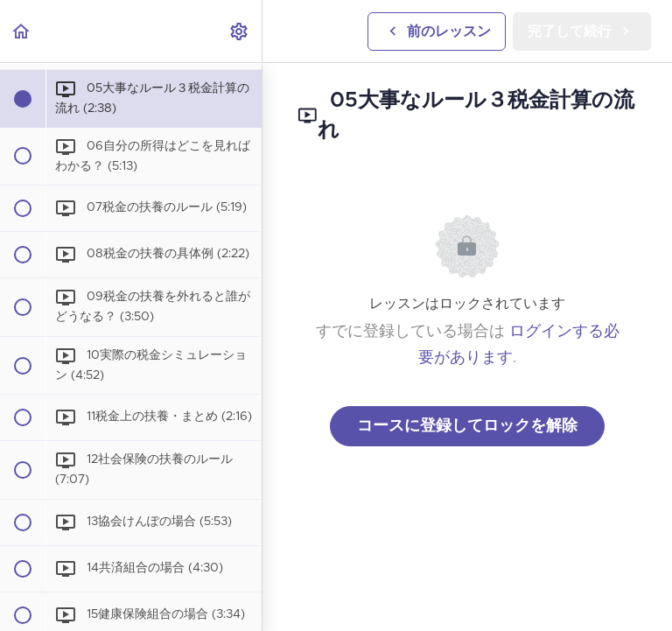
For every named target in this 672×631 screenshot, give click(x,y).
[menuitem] (240, 31)
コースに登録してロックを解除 (467, 426)
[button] (22, 31)
